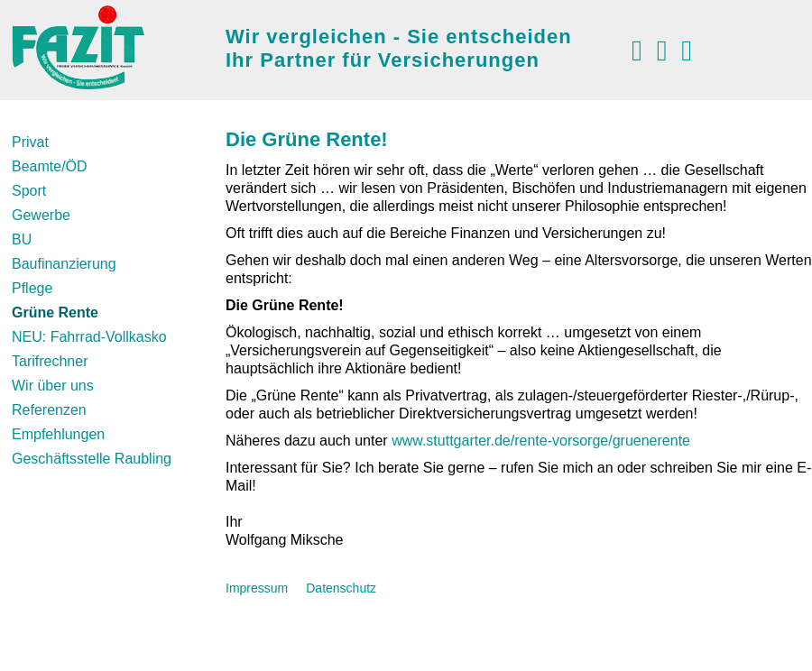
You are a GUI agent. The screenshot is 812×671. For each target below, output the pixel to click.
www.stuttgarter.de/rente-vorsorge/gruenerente (541, 441)
